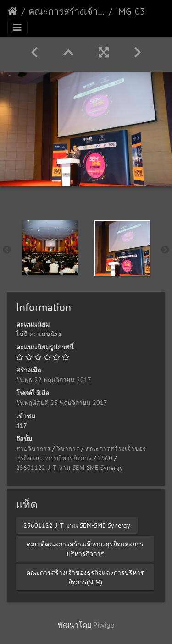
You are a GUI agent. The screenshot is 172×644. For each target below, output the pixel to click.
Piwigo (104, 625)
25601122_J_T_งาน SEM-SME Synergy (69, 468)
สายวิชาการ (33, 448)
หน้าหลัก (13, 11)
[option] (50, 248)
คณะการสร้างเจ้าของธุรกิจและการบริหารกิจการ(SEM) (67, 11)
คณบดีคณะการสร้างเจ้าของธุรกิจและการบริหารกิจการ (85, 548)
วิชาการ (68, 448)
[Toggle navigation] (17, 27)
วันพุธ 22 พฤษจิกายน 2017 (54, 380)
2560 (105, 458)
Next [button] (165, 250)
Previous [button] (7, 250)
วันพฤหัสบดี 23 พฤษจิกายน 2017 (62, 403)
